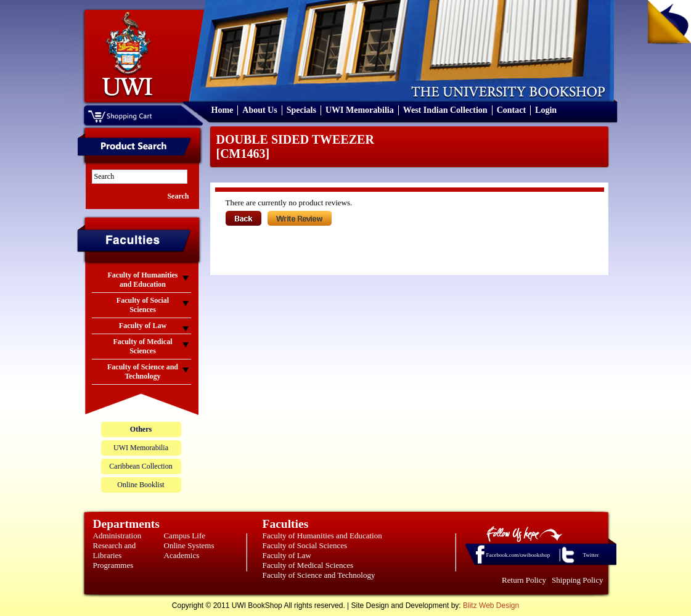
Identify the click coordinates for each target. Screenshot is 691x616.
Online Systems (189, 545)
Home (223, 110)
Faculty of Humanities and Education (322, 536)
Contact (511, 110)
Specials (301, 110)
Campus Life (185, 536)
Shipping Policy (577, 580)
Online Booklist (141, 485)
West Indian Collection (445, 110)
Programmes (113, 565)
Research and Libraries (115, 550)
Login (546, 110)
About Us (260, 110)
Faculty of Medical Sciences (308, 565)
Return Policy (524, 580)
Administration (117, 536)
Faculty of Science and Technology (319, 575)
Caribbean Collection (141, 466)
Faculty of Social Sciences (305, 545)
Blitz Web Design (491, 606)
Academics (182, 555)
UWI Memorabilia (360, 110)
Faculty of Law (287, 555)
